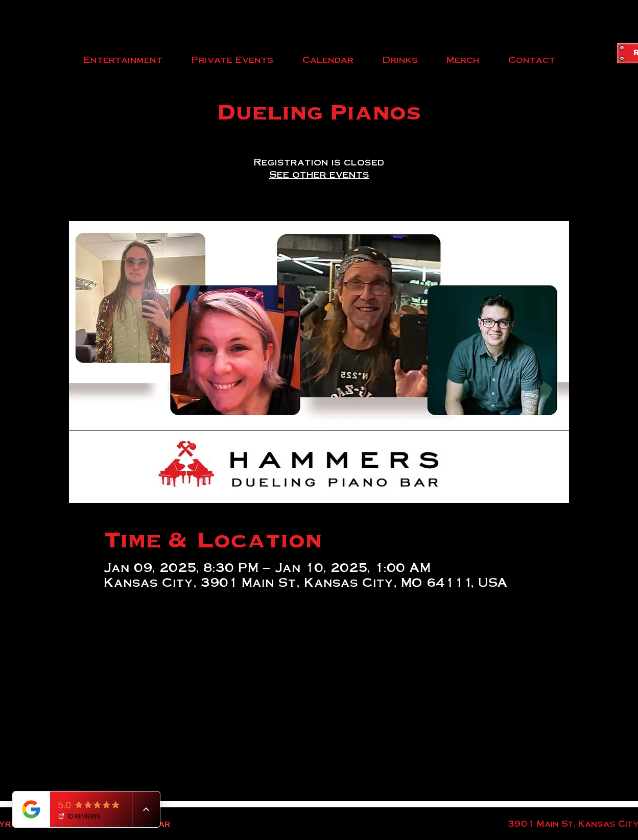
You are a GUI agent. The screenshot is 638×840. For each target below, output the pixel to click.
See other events (319, 174)
